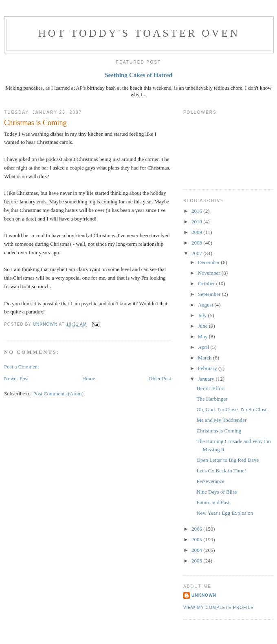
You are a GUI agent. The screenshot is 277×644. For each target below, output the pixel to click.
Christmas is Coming (219, 431)
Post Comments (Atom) (59, 394)
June (203, 326)
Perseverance (210, 481)
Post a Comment (22, 367)
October (207, 283)
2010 (197, 222)
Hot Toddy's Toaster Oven (139, 33)
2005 (197, 539)
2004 (197, 550)
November (210, 273)
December (210, 262)
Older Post (160, 378)
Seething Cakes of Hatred (138, 75)
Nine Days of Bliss (217, 492)
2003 (197, 561)
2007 (197, 253)
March (206, 358)
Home (89, 378)
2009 (197, 232)
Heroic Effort (210, 388)
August (206, 305)
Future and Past (213, 502)
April (204, 347)
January (207, 379)
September (210, 294)
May (203, 336)
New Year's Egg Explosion (225, 513)
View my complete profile (219, 608)
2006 (197, 529)
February (208, 368)
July (203, 315)
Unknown (204, 595)
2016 (197, 211)
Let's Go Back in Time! (221, 471)
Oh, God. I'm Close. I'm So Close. (232, 409)
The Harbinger (212, 399)
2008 (197, 243)
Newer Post (16, 378)
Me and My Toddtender (221, 420)
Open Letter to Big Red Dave (228, 460)
